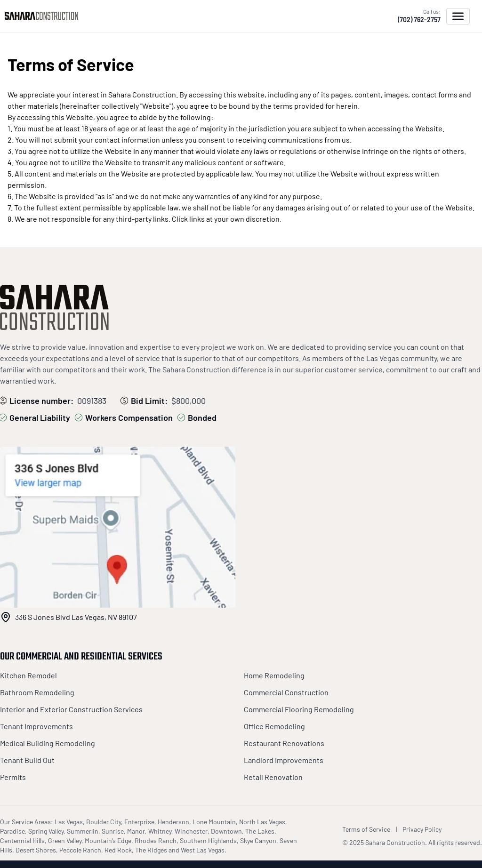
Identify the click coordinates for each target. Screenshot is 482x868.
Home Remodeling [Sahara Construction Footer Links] (274, 675)
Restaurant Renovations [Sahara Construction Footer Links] (284, 743)
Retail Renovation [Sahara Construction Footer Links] (273, 777)
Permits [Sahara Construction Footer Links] (13, 777)
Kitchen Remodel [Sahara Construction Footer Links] (28, 675)
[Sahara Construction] (44, 16)
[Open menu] (458, 16)
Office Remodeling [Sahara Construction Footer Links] (274, 726)
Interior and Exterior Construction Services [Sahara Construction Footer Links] (71, 709)
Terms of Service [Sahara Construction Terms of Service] (366, 829)
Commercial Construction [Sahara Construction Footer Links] (286, 692)
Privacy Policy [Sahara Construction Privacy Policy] (422, 829)
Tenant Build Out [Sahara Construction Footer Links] (27, 760)
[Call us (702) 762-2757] (419, 16)
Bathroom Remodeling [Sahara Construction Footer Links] (37, 692)
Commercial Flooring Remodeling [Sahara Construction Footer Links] (299, 709)
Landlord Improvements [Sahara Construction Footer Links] (284, 760)
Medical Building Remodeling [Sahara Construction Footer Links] (48, 743)
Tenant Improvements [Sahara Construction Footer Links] (36, 726)
